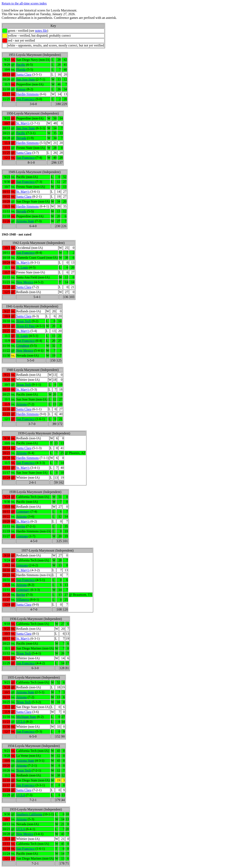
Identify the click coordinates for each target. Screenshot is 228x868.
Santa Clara (24, 74)
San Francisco (26, 99)
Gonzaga (22, 536)
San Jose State (26, 79)
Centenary (23, 512)
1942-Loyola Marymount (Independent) (38, 243)
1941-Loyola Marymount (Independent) (32, 306)
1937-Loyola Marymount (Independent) (47, 550)
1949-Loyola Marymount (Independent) (35, 172)
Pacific (21, 65)
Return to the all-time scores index (24, 3)
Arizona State (25, 221)
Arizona (22, 404)
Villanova (23, 600)
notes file (41, 31)
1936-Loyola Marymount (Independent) (36, 619)
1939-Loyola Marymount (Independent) (44, 433)
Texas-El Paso (26, 326)
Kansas (21, 89)
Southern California (29, 814)
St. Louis (22, 267)
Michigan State (26, 717)
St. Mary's (23, 123)
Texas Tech (24, 321)
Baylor (21, 526)
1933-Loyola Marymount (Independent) (36, 809)
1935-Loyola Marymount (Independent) (34, 677)
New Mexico (25, 282)
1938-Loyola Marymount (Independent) (35, 492)
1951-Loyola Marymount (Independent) (35, 55)
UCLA (21, 722)
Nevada (21, 138)
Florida (21, 70)
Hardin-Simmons (28, 94)
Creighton (23, 346)
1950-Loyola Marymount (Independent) (33, 113)
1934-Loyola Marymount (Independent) (34, 746)
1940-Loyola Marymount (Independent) (32, 370)
